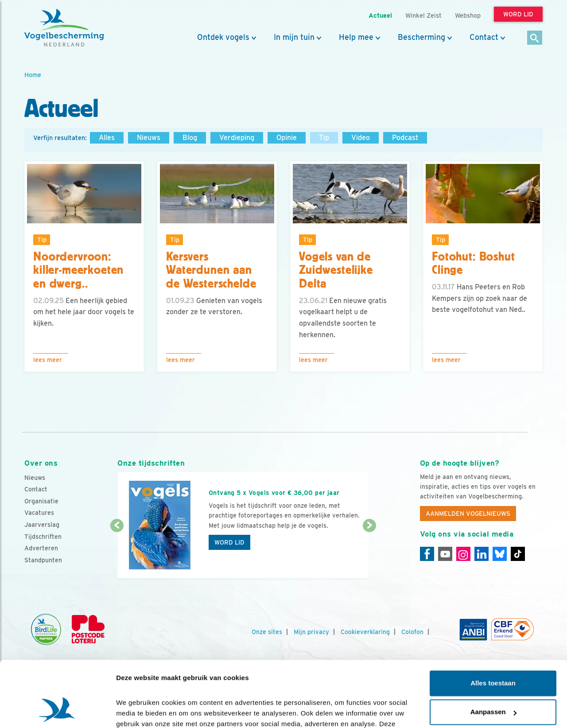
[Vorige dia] (117, 553)
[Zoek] (535, 38)
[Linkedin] (482, 554)
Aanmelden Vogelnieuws (468, 514)
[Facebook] (427, 554)
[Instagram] (463, 554)
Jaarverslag (42, 525)
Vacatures (39, 513)
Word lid (229, 542)
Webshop (468, 15)
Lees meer (48, 360)
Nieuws (149, 138)
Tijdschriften (43, 537)
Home (33, 75)
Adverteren (41, 548)
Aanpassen (493, 653)
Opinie (287, 138)
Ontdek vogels (223, 37)
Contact (484, 37)
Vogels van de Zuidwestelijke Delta (336, 270)
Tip (324, 138)
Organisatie (41, 501)
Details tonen (137, 710)
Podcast (405, 138)
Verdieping (237, 138)
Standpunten (43, 560)
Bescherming (421, 37)
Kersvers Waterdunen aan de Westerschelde (211, 270)
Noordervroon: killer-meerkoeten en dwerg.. (78, 270)
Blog (190, 138)
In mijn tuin (294, 37)
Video (361, 138)
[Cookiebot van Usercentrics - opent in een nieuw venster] (57, 711)
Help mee (356, 37)
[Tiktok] (518, 554)
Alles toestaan (493, 624)
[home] (64, 28)
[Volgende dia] (369, 553)
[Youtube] (445, 554)
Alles (107, 138)
